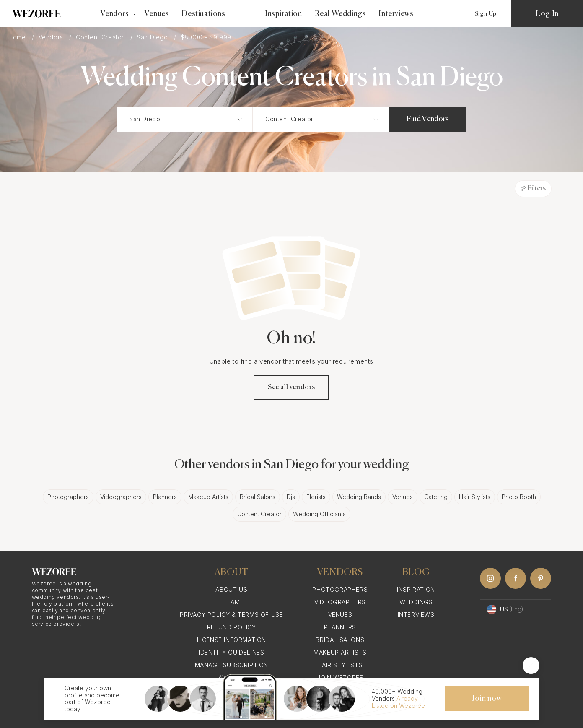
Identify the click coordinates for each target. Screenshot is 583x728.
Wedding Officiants (319, 514)
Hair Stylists (475, 497)
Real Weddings (341, 14)
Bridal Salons (258, 497)
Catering (436, 497)
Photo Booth (519, 497)
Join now (487, 699)
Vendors (52, 37)
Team (231, 602)
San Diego (153, 37)
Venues (157, 14)
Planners (165, 497)
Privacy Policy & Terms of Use (231, 615)
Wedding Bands (359, 497)
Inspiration (284, 14)
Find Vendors (428, 119)
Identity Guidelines (231, 652)
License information (232, 640)
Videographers (121, 497)
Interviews (396, 14)
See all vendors (291, 387)
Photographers (68, 497)
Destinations (203, 14)
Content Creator (101, 37)
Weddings (416, 602)
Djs (291, 497)
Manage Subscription (232, 665)
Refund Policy (232, 627)
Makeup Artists (208, 497)
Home (18, 37)
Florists (316, 497)
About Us (231, 589)
